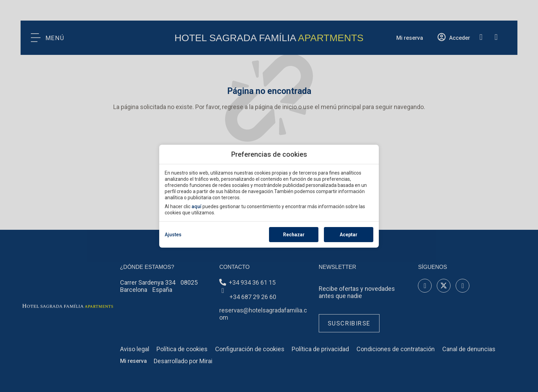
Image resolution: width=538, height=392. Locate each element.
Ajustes (173, 235)
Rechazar (294, 235)
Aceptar (349, 235)
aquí (196, 206)
